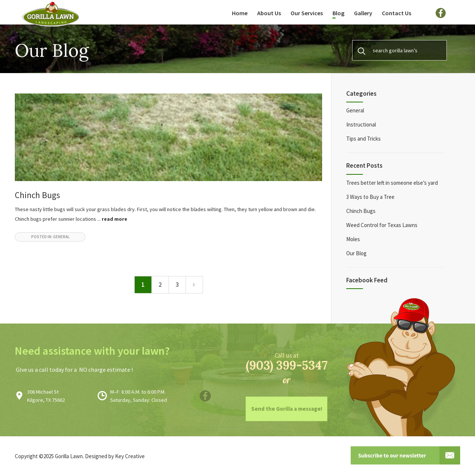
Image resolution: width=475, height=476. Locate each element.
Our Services (307, 13)
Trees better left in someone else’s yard (392, 183)
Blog (338, 13)
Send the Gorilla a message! (287, 409)
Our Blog (356, 253)
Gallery (363, 13)
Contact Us (397, 13)
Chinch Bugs (37, 195)
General (355, 110)
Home (240, 13)
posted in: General (50, 237)
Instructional (361, 124)
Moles (353, 239)
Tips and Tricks (363, 139)
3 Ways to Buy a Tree (370, 197)
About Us (269, 13)
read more (114, 219)
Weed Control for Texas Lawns (382, 225)
